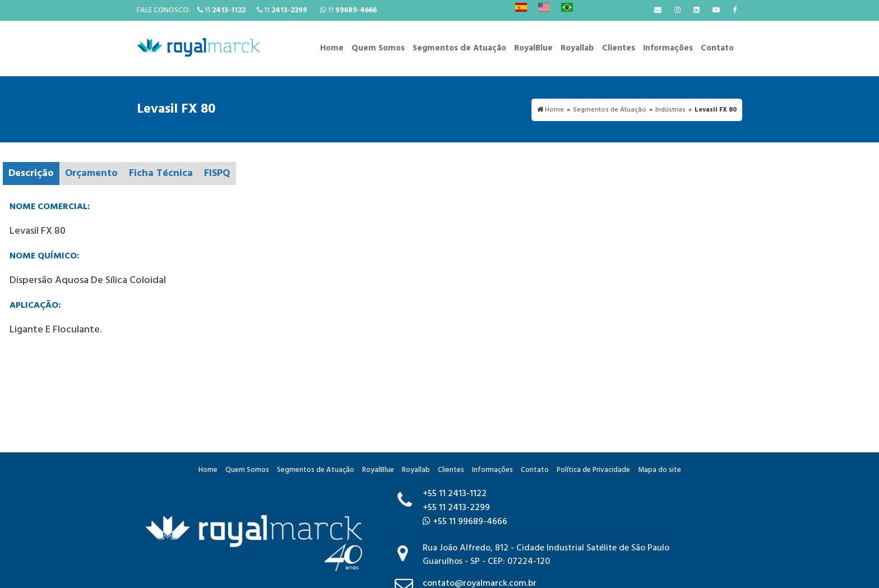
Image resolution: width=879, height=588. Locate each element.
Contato (717, 48)
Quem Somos (378, 48)
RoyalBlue (533, 48)
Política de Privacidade (593, 470)
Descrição (31, 173)
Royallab (577, 48)
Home (332, 48)
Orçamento (91, 173)
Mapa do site (660, 470)
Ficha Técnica (161, 173)
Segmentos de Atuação (459, 48)
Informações (668, 48)
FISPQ (217, 173)
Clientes (619, 48)
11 (221, 10)
